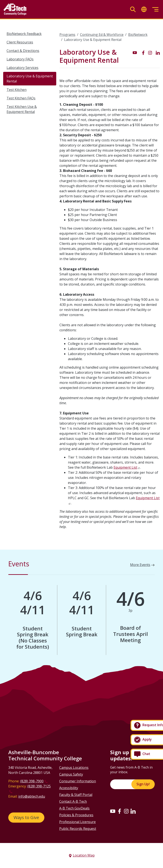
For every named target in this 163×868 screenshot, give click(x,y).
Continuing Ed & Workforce (102, 35)
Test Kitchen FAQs (21, 98)
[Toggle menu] (155, 9)
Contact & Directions (23, 51)
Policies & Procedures (76, 815)
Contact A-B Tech (73, 801)
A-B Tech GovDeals (74, 808)
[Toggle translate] (144, 9)
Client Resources (20, 42)
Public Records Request (78, 829)
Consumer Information (78, 781)
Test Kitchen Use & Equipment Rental (22, 109)
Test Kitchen (17, 90)
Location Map (84, 855)
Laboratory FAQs (20, 59)
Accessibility (69, 788)
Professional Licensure (77, 822)
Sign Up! (143, 784)
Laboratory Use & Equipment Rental (30, 79)
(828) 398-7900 (32, 781)
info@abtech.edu (32, 796)
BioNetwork (138, 35)
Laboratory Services (22, 68)
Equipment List (125, 467)
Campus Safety (71, 774)
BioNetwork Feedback (24, 34)
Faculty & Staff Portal (76, 795)
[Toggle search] (133, 9)
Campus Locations (74, 768)
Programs (67, 35)
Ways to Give (26, 817)
